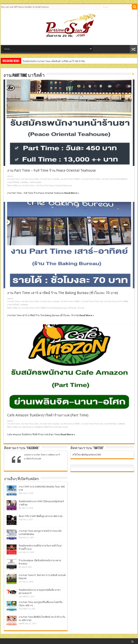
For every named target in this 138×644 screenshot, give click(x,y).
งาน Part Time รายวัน (91, 179)
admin (10, 176)
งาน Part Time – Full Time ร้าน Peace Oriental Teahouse (51, 170)
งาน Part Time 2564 (30, 179)
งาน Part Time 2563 (30, 424)
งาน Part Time (13, 179)
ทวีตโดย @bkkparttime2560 (87, 455)
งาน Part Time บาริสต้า (70, 179)
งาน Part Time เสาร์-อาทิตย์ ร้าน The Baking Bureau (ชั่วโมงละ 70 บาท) (63, 293)
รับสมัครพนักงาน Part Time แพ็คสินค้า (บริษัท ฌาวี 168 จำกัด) (54, 61)
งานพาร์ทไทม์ (13, 182)
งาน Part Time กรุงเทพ (49, 179)
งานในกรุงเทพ (35, 182)
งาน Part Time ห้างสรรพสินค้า (114, 179)
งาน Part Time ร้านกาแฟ (92, 301)
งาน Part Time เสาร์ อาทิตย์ (116, 301)
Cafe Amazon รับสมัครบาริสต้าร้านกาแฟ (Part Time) (48, 415)
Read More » (72, 193)
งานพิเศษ (24, 182)
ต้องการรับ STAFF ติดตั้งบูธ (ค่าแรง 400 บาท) (41, 516)
